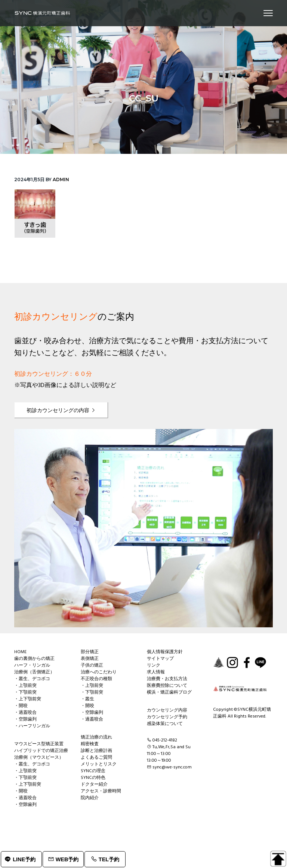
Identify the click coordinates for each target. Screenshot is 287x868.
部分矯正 (90, 652)
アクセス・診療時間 (101, 791)
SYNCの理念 (93, 771)
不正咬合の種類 (96, 679)
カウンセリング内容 (167, 710)
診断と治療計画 (96, 751)
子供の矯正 (92, 666)
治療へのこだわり (99, 672)
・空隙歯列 (25, 719)
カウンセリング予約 (167, 717)
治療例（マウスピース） (39, 758)
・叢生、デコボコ (32, 679)
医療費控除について (167, 686)
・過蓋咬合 (25, 713)
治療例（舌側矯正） (34, 672)
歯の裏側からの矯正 (34, 659)
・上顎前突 (25, 686)
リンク (154, 666)
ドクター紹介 (94, 785)
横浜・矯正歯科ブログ (169, 692)
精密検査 (90, 744)
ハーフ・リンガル (32, 666)
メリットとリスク (99, 764)
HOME (20, 652)
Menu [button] (265, 13)
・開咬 (21, 706)
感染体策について (165, 724)
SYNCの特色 (93, 778)
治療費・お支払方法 (167, 679)
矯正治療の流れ (96, 737)
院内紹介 (90, 798)
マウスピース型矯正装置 (39, 744)
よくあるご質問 (96, 758)
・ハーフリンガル (32, 726)
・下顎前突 (25, 692)
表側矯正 (90, 659)
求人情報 (156, 672)
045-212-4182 (165, 740)
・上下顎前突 (28, 699)
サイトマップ (160, 659)
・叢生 (87, 699)
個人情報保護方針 (165, 652)
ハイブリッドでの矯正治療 (41, 751)
